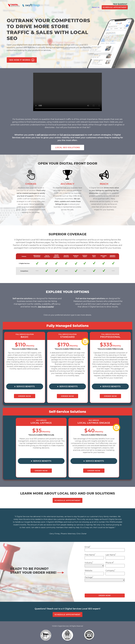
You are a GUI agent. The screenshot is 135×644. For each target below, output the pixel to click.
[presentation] (102, 589)
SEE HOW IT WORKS (22, 60)
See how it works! (46, 307)
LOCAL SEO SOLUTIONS (68, 148)
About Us (96, 7)
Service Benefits (26, 386)
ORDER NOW (25, 396)
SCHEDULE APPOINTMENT (115, 7)
